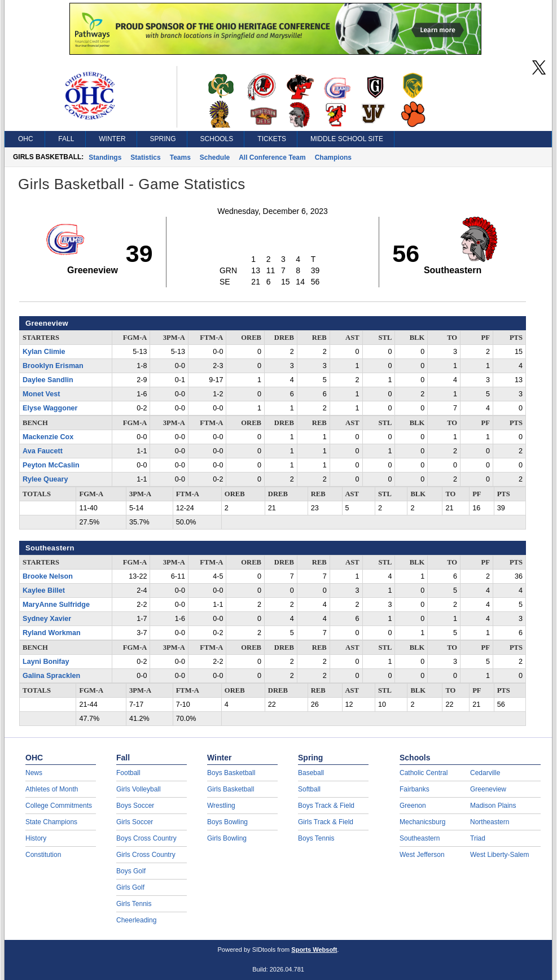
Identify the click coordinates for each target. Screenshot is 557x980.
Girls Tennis (134, 904)
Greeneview (488, 789)
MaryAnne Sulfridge (56, 605)
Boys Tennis (316, 838)
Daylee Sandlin (48, 380)
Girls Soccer (135, 822)
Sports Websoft (314, 950)
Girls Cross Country (146, 855)
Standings (105, 158)
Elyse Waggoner (50, 408)
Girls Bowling (227, 838)
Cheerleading (136, 920)
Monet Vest (41, 394)
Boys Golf (131, 871)
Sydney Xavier (47, 619)
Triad (478, 838)
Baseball (311, 773)
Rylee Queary (45, 479)
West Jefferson (422, 855)
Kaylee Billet (44, 590)
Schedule (215, 158)
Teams (180, 158)
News (34, 773)
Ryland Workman (52, 633)
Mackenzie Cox (48, 437)
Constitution (43, 855)
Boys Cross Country (146, 838)
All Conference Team (272, 158)
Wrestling (221, 806)
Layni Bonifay (46, 662)
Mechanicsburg (422, 822)
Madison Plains (493, 806)
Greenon (413, 806)
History (36, 838)
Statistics (145, 158)
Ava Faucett (43, 451)
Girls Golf (130, 887)
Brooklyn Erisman (53, 366)
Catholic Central (424, 773)
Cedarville (485, 773)
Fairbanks (415, 789)
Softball (309, 789)
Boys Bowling (227, 822)
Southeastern (420, 838)
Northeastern (490, 822)
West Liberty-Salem (499, 855)
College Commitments (59, 806)
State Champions (51, 822)
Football (128, 773)
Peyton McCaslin (51, 465)
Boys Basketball (231, 773)
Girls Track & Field (326, 822)
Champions (333, 158)
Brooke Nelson (48, 576)
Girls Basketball (231, 789)
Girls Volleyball (139, 789)
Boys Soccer (135, 806)
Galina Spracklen (51, 676)
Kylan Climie (44, 352)
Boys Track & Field (326, 806)
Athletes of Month (52, 789)
